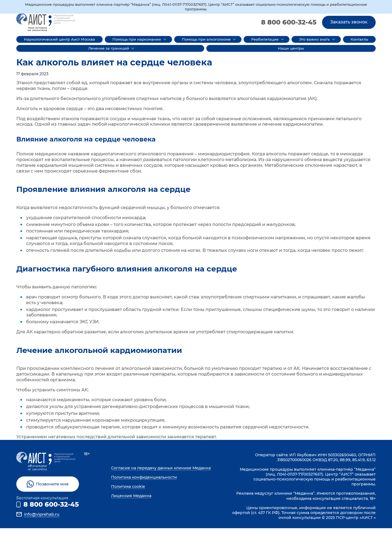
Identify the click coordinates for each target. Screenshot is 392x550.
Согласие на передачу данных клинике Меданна (161, 468)
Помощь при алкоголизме (206, 39)
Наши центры (291, 48)
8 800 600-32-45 (289, 22)
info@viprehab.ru (42, 514)
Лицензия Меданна (131, 496)
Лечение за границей (109, 48)
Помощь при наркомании (137, 39)
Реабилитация (265, 39)
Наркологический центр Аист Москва (59, 39)
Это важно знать (314, 39)
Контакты (359, 39)
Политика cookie (128, 486)
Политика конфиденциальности (144, 477)
